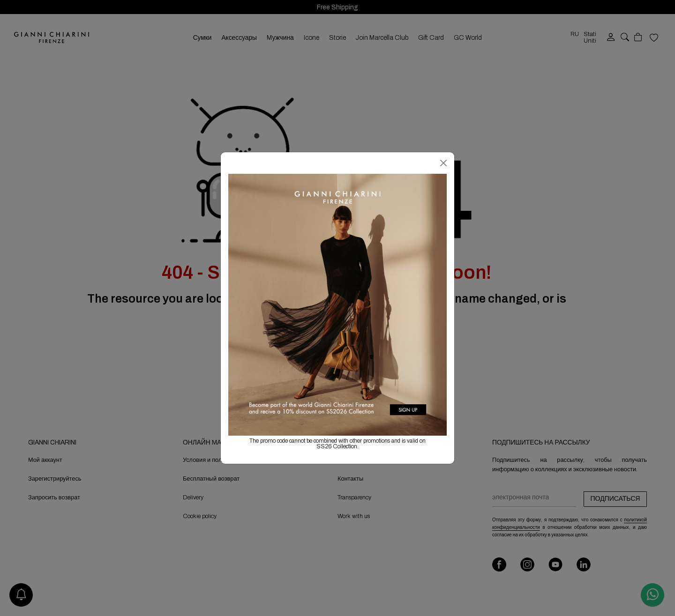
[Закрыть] (443, 163)
